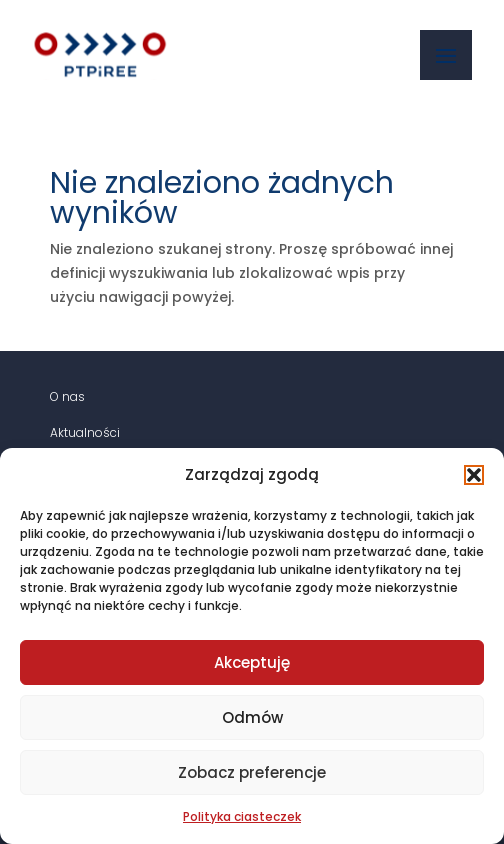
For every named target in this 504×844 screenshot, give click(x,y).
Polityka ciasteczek (242, 816)
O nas (67, 396)
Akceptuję (252, 662)
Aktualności (85, 432)
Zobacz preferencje (252, 772)
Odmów (252, 717)
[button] (474, 475)
